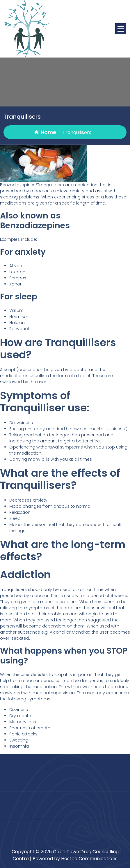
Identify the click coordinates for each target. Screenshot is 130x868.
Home (45, 132)
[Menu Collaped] (121, 29)
